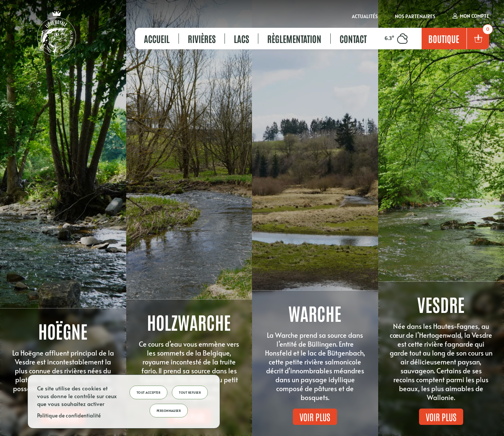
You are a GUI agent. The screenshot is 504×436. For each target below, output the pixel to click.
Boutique (444, 38)
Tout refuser (190, 392)
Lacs (241, 39)
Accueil (157, 39)
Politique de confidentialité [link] (69, 415)
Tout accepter (149, 392)
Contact (353, 39)
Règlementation (294, 39)
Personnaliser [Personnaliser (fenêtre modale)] (169, 411)
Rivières (202, 39)
